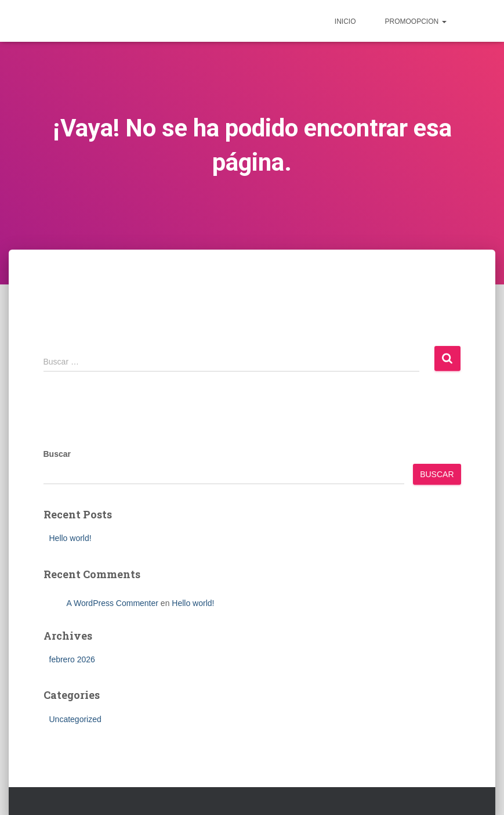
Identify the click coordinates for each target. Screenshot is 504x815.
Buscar (57, 454)
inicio (345, 21)
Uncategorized (75, 719)
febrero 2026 (72, 659)
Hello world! (70, 538)
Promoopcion (415, 21)
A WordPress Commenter (113, 603)
